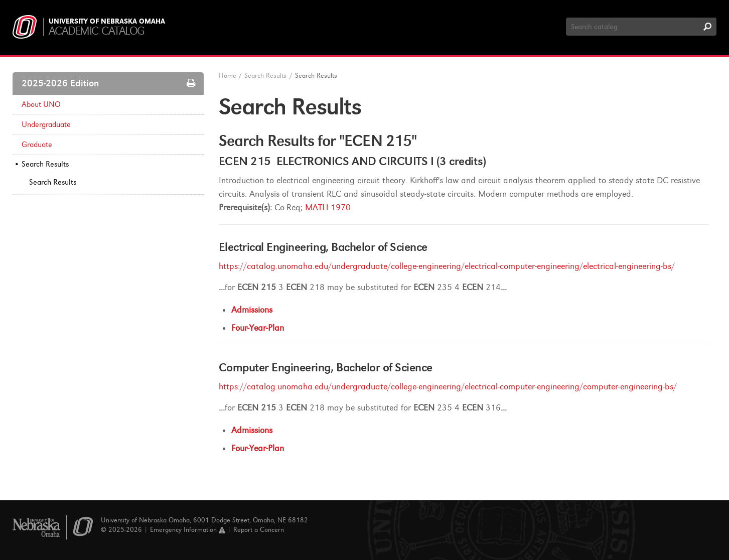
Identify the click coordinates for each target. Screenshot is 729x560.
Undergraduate (46, 124)
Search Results (45, 164)
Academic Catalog (97, 31)
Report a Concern (259, 530)
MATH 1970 (328, 207)
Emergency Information (188, 530)
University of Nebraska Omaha (107, 22)
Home (228, 76)
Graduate (37, 145)
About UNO (41, 104)
